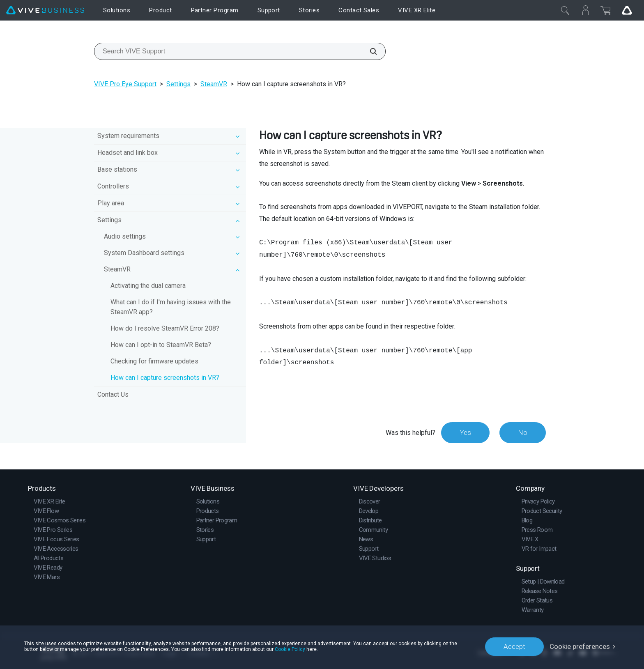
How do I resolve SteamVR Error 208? (165, 328)
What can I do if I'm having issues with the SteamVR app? (171, 307)
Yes (465, 432)
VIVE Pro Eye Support (125, 84)
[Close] (565, 10)
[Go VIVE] (627, 10)
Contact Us (113, 394)
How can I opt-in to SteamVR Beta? (161, 345)
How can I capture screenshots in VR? (165, 378)
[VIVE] (45, 10)
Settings (178, 84)
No (523, 432)
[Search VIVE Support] (369, 51)
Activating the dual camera (148, 286)
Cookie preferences (580, 646)
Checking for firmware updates (154, 361)
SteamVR (214, 84)
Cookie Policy (290, 649)
